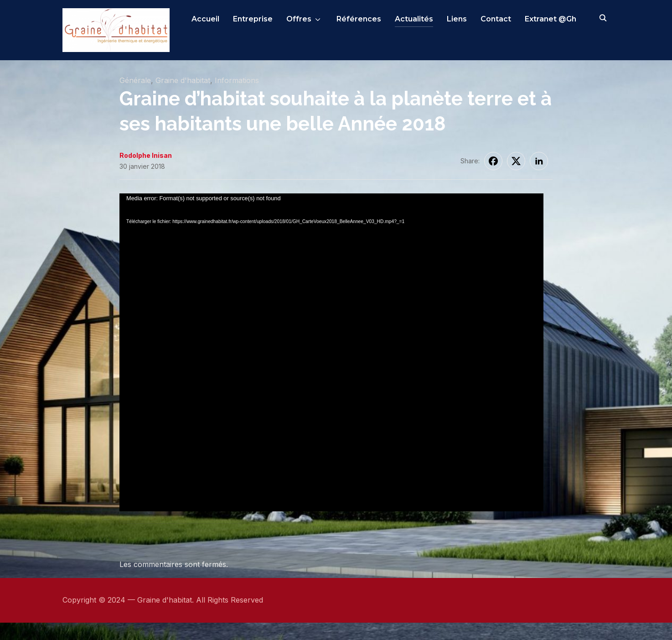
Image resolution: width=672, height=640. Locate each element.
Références (359, 19)
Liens (457, 19)
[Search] (603, 17)
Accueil (205, 19)
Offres (299, 19)
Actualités (414, 19)
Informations (237, 98)
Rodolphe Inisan (146, 173)
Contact (496, 19)
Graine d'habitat (183, 98)
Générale (135, 98)
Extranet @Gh (551, 19)
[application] (331, 330)
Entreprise (253, 19)
